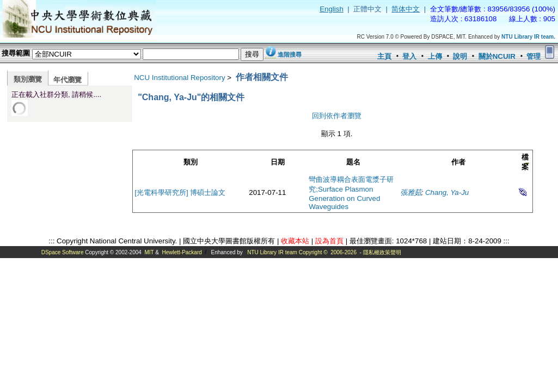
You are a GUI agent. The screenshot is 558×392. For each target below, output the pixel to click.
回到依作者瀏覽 (337, 116)
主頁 (384, 56)
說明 (460, 56)
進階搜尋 (290, 54)
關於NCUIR (497, 56)
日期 (278, 162)
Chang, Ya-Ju (447, 192)
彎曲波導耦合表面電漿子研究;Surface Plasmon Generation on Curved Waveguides (351, 193)
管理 (534, 56)
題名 (353, 162)
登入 (409, 56)
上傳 (435, 56)
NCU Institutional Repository (179, 78)
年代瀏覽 (68, 80)
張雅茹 (411, 192)
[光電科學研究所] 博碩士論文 (180, 192)
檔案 (525, 162)
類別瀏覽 (28, 79)
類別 (191, 162)
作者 (458, 162)
